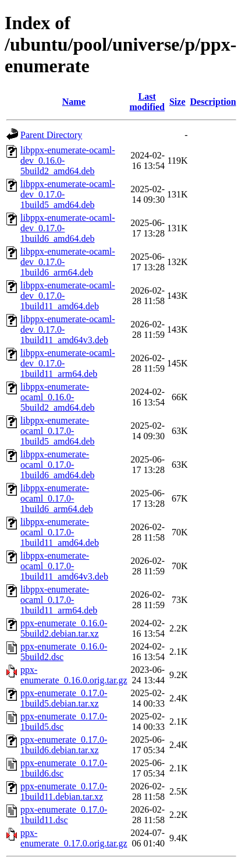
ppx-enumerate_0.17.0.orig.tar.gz (74, 838)
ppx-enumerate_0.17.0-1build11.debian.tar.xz (64, 791)
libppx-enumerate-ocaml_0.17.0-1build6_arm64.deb (57, 498)
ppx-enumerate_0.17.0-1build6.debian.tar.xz (64, 745)
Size (177, 102)
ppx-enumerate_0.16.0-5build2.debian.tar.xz (64, 628)
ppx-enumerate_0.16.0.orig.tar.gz (74, 675)
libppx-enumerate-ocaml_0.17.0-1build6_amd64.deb (58, 465)
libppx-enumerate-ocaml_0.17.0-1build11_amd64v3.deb (64, 566)
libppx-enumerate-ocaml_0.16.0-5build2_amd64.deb (58, 397)
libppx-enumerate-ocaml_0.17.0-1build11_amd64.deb (60, 532)
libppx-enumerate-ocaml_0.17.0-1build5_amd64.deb (58, 431)
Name (74, 102)
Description (213, 102)
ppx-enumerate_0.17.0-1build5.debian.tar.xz (64, 698)
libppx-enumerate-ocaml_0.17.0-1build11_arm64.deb (59, 600)
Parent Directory (51, 135)
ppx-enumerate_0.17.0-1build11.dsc (64, 815)
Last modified (147, 102)
